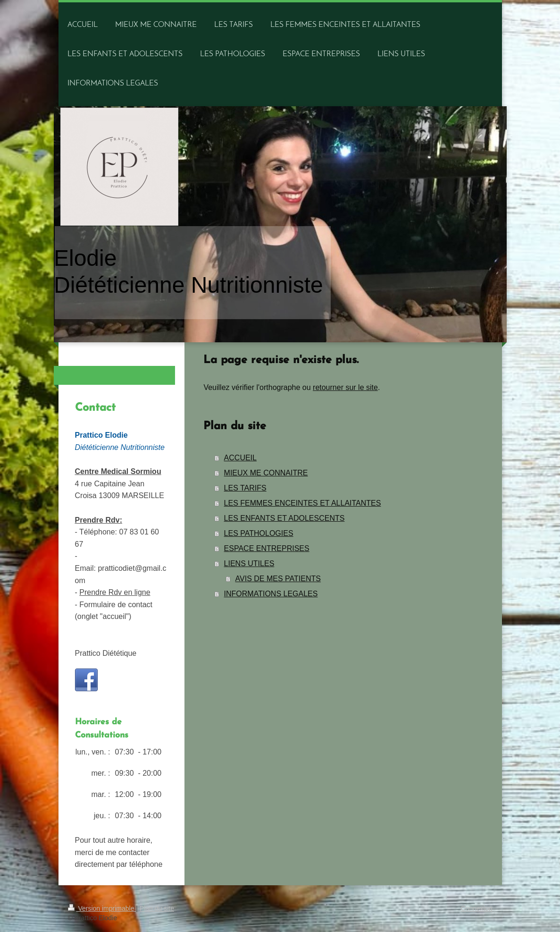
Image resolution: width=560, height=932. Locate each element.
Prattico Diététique (106, 653)
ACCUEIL (240, 458)
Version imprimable (102, 908)
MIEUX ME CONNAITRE (266, 473)
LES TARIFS (245, 488)
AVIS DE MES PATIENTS (278, 579)
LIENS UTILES (249, 563)
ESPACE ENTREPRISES (267, 548)
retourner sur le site (345, 387)
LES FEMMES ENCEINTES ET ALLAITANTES (303, 503)
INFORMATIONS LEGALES (271, 594)
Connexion (477, 908)
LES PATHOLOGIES (259, 533)
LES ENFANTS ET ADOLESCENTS (284, 518)
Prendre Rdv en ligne (115, 592)
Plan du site (157, 908)
